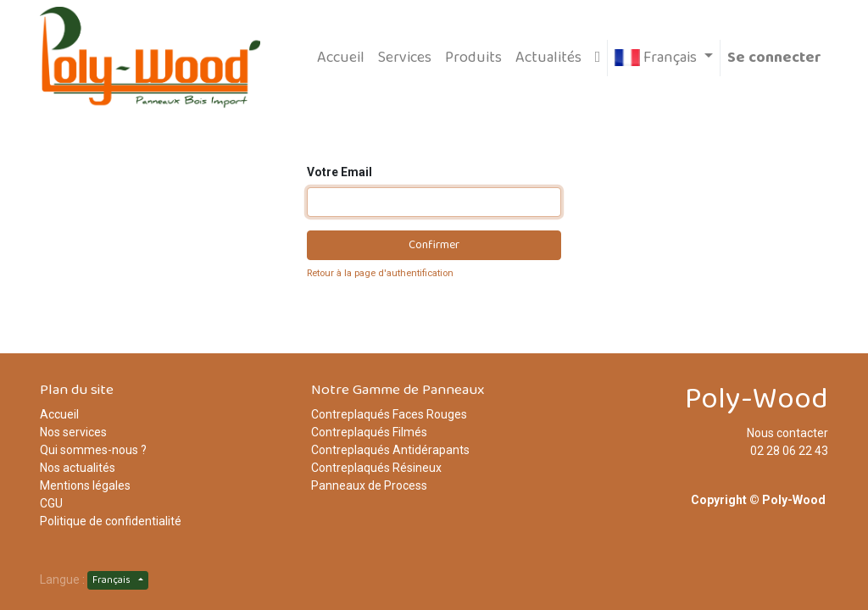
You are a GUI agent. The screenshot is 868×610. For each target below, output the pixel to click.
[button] (598, 58)
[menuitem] (341, 58)
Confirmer (434, 245)
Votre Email (339, 172)
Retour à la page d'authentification (380, 273)
